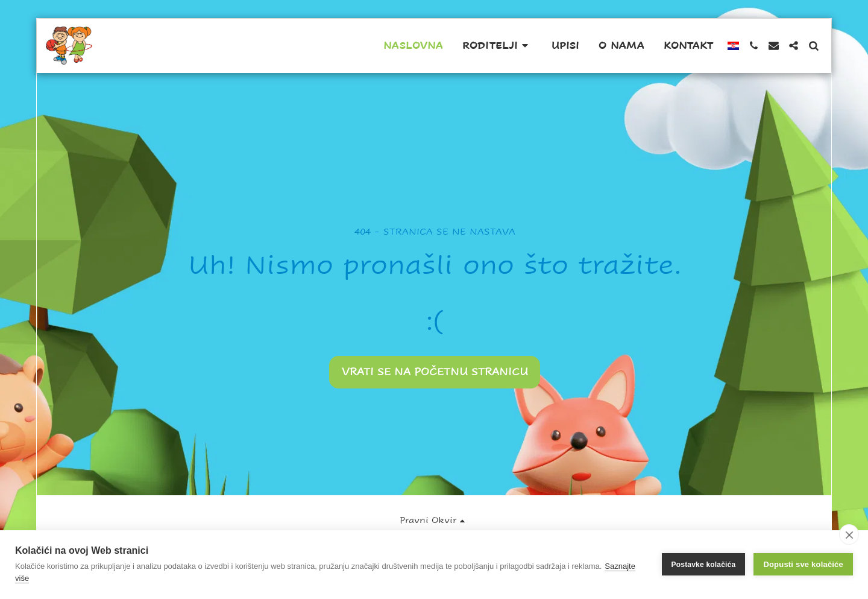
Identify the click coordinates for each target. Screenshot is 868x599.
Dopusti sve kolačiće (803, 564)
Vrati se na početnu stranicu (435, 372)
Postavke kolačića (704, 565)
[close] (849, 534)
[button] (497, 46)
